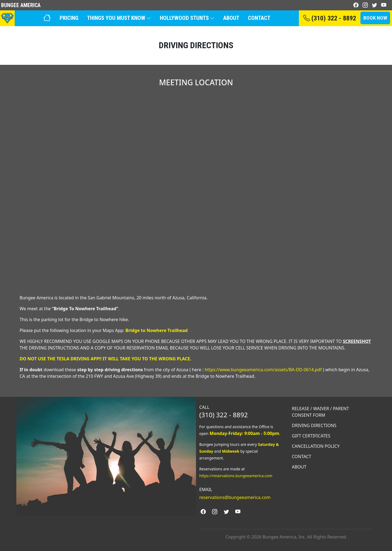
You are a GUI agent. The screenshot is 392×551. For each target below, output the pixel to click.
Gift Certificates (311, 436)
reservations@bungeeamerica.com (235, 497)
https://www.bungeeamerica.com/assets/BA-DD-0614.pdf (263, 370)
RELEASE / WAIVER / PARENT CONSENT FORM (320, 412)
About (231, 18)
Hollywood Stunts (187, 18)
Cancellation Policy (316, 446)
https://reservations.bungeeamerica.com (236, 476)
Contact (259, 18)
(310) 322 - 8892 (330, 18)
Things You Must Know (119, 18)
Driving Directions (314, 425)
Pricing (69, 18)
